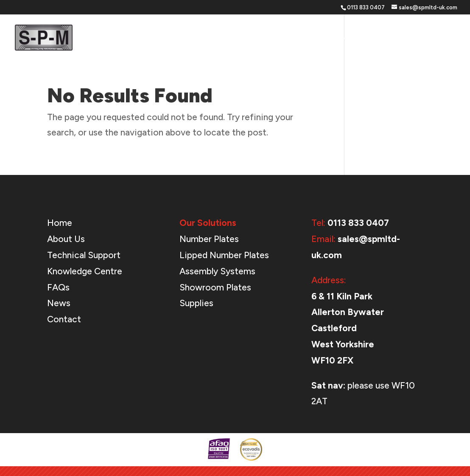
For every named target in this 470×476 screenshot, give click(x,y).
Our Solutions (270, 38)
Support (326, 38)
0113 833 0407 (358, 223)
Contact (443, 38)
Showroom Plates (215, 287)
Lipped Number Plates (224, 255)
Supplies (196, 303)
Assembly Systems (217, 271)
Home (227, 38)
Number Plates (209, 239)
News (409, 38)
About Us (374, 38)
